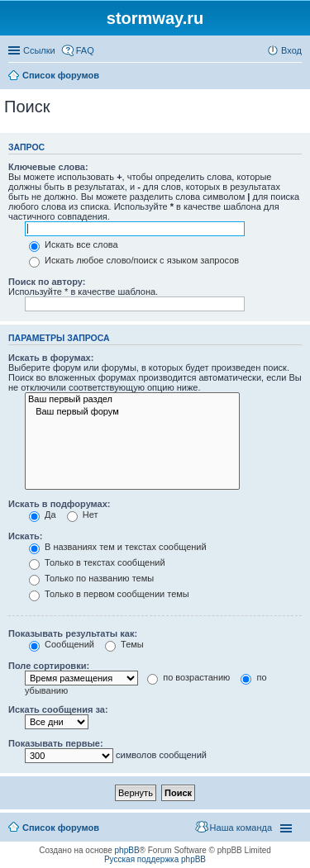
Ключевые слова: (48, 167)
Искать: (25, 536)
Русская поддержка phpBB (155, 859)
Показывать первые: (56, 743)
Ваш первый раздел (132, 400)
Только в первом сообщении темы (109, 594)
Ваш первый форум (132, 412)
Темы (124, 644)
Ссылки (39, 50)
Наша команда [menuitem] (241, 828)
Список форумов (61, 828)
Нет (83, 515)
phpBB (127, 850)
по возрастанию (188, 677)
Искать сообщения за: (58, 709)
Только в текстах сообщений (97, 562)
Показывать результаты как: (73, 633)
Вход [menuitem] (291, 50)
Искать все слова (74, 244)
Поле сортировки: (49, 666)
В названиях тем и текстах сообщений (118, 547)
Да (43, 515)
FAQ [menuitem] (85, 50)
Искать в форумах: (51, 358)
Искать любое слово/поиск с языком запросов (134, 260)
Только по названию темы (91, 578)
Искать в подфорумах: (60, 504)
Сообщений (62, 644)
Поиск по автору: (47, 282)
